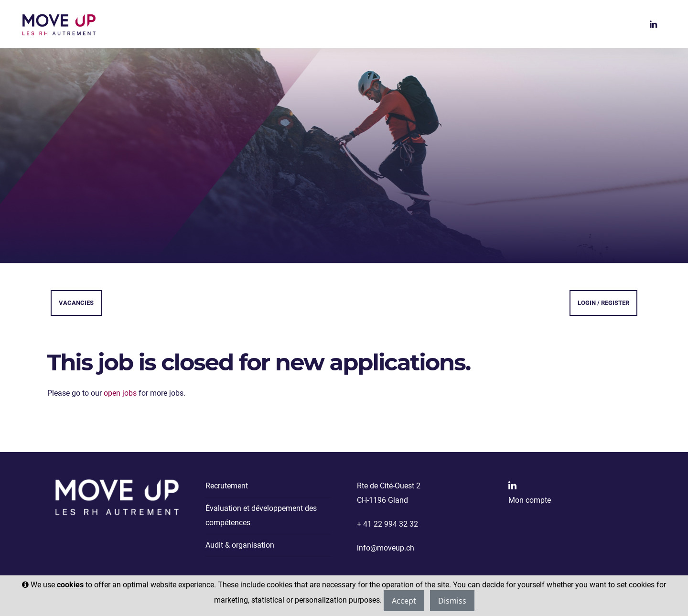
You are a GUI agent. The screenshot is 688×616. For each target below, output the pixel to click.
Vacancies (76, 303)
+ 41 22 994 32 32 (387, 524)
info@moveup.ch (386, 548)
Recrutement (227, 486)
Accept (404, 601)
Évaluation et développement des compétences (261, 515)
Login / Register (603, 303)
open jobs (120, 393)
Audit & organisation (240, 545)
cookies (70, 585)
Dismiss (452, 601)
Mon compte (530, 500)
